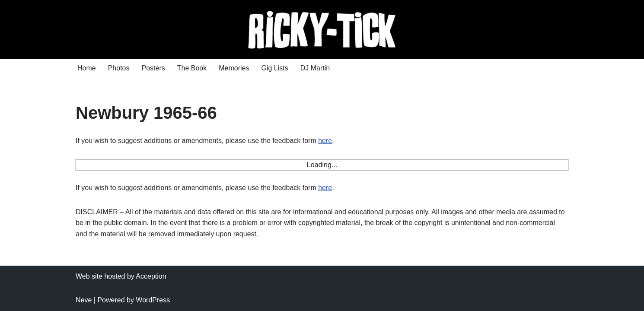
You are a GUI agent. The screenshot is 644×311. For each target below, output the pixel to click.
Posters (153, 68)
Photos (119, 68)
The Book (192, 68)
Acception (151, 276)
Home (87, 68)
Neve (84, 300)
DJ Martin (315, 68)
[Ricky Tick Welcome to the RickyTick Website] (322, 29)
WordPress (153, 300)
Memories (234, 68)
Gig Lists (274, 68)
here (325, 141)
